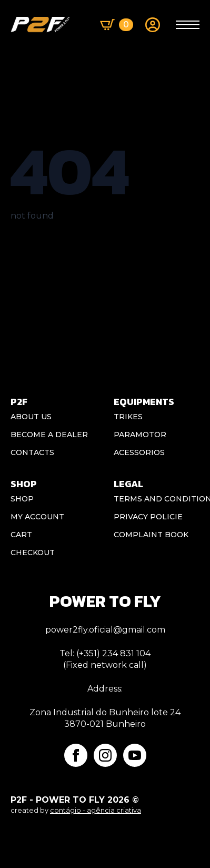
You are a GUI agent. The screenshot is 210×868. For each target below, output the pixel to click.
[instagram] (105, 755)
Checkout (33, 553)
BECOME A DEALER (49, 435)
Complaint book (151, 535)
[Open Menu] (188, 25)
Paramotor (140, 435)
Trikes (128, 417)
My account (37, 517)
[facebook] (76, 755)
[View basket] (117, 25)
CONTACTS (32, 452)
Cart (21, 535)
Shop (22, 499)
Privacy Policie (148, 517)
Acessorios (139, 452)
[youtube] (135, 755)
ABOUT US (31, 417)
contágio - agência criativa (96, 810)
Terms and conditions (157, 499)
